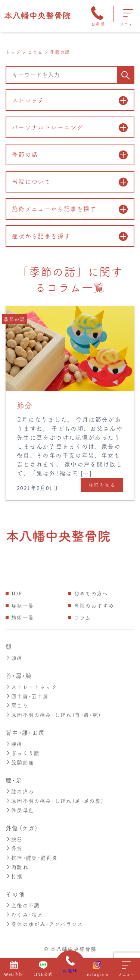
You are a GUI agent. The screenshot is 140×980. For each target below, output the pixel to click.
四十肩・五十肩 (27, 695)
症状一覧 (23, 606)
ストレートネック (31, 686)
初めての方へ (91, 593)
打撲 (14, 870)
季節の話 (14, 319)
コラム (83, 618)
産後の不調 (23, 899)
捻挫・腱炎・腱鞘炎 (32, 852)
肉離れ (17, 861)
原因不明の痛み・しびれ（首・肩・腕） (53, 713)
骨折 (14, 844)
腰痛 (14, 742)
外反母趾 (20, 806)
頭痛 (14, 657)
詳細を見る (102, 485)
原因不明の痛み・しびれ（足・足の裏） (55, 797)
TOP (17, 593)
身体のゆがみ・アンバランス (44, 917)
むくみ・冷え (24, 908)
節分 (25, 405)
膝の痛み (20, 788)
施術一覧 (23, 618)
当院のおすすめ (94, 606)
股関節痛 (20, 759)
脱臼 (14, 835)
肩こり (17, 704)
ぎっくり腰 (23, 750)
